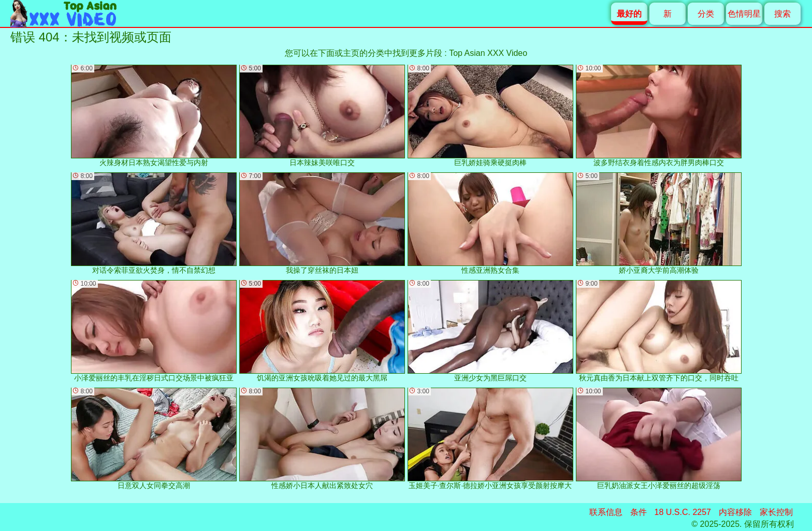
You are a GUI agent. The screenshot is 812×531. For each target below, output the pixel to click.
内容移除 (735, 512)
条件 (639, 512)
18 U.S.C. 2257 (683, 512)
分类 (706, 14)
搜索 (782, 14)
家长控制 (776, 512)
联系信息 (606, 512)
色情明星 (744, 14)
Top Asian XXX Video (488, 53)
